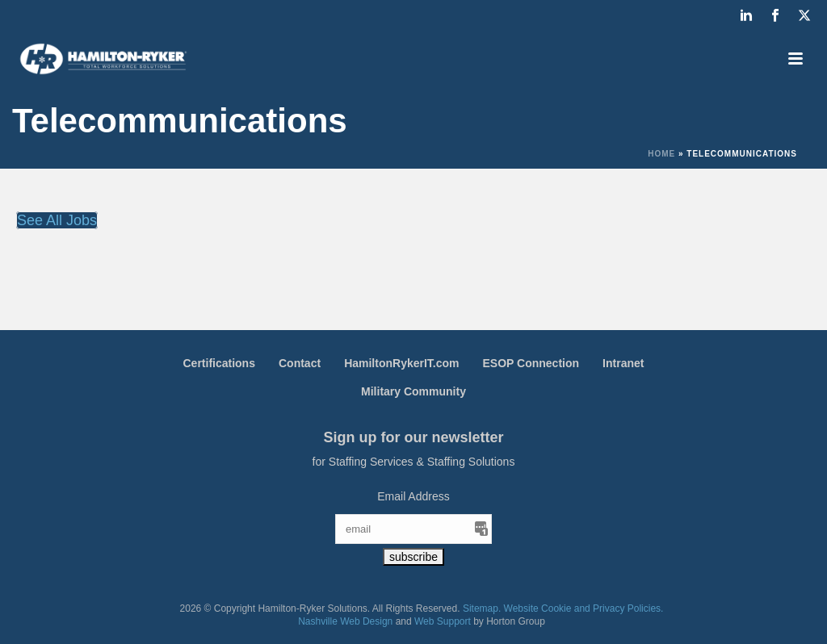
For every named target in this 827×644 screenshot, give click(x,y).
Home (661, 154)
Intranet (623, 363)
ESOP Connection (531, 363)
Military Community (413, 391)
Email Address (413, 496)
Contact (300, 363)
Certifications (219, 363)
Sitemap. (482, 608)
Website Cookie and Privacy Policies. (584, 608)
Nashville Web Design (345, 621)
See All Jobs (57, 220)
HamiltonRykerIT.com (401, 363)
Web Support (443, 621)
